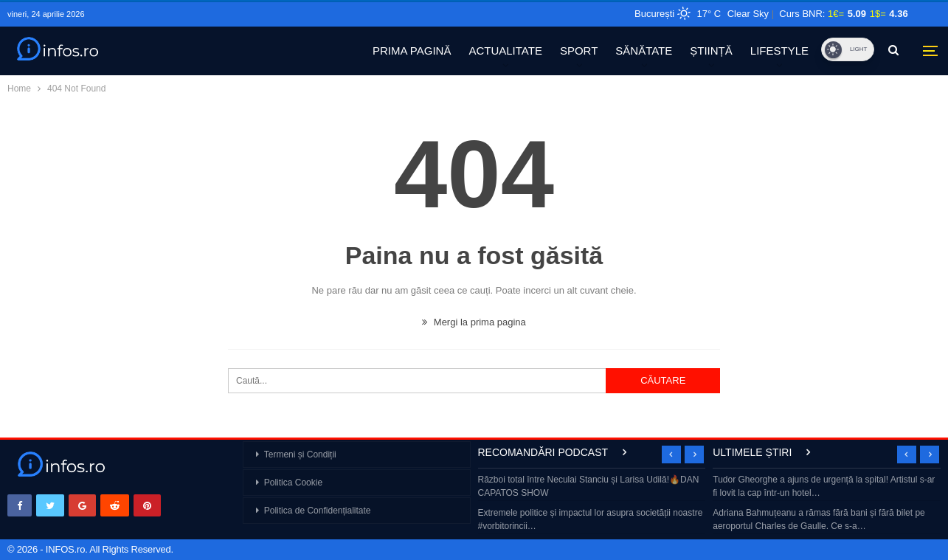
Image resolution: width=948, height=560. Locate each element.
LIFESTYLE (779, 51)
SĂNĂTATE (644, 51)
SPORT (579, 51)
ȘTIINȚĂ (711, 51)
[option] (592, 504)
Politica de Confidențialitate (318, 511)
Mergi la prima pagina (474, 322)
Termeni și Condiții (300, 454)
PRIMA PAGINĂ (412, 51)
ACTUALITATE (505, 51)
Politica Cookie (293, 483)
